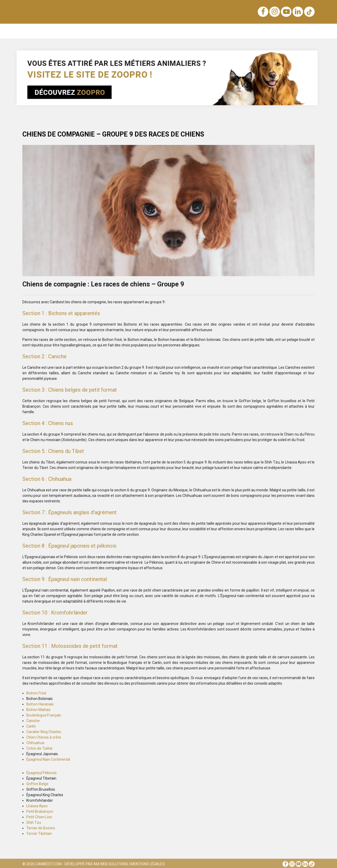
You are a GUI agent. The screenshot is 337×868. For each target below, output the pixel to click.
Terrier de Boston (41, 828)
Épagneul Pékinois (41, 773)
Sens (161, 31)
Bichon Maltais (38, 710)
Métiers (278, 31)
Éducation (65, 31)
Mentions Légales (148, 865)
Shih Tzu (34, 822)
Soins (220, 31)
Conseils (300, 31)
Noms (105, 31)
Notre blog (38, 31)
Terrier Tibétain (39, 834)
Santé (238, 31)
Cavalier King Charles (44, 732)
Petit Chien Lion (39, 817)
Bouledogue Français (44, 715)
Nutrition (126, 31)
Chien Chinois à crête (44, 737)
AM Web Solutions (111, 865)
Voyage (200, 31)
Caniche (33, 721)
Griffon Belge (37, 784)
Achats (180, 31)
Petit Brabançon (40, 811)
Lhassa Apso (37, 806)
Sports (257, 31)
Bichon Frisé (36, 693)
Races (87, 31)
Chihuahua (35, 743)
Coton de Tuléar (39, 748)
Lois (145, 31)
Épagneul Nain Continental (48, 759)
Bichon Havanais (40, 704)
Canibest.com (49, 865)
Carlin (31, 726)
